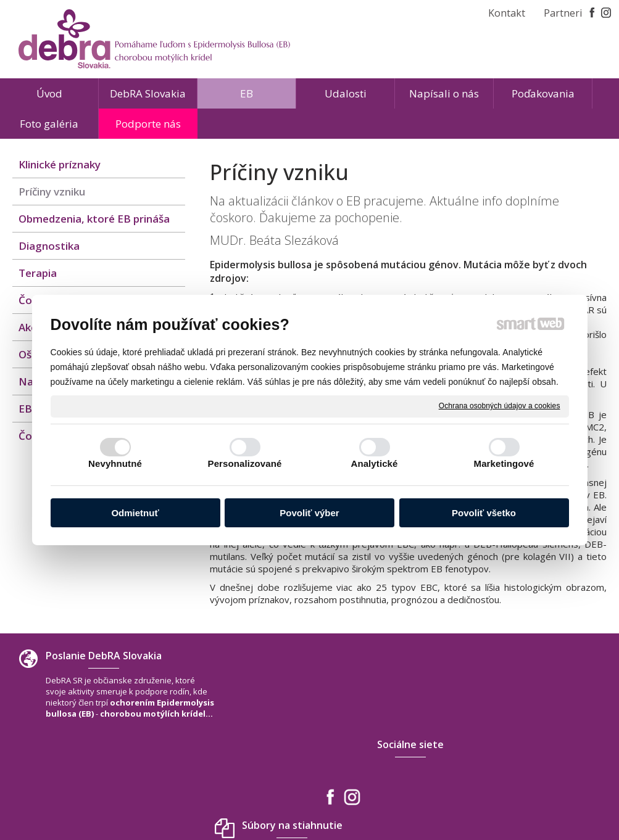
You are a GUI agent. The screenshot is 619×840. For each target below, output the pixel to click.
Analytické (374, 463)
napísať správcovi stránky (281, 796)
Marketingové (504, 463)
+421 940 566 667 (517, 736)
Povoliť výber (309, 513)
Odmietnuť (135, 513)
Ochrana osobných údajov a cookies (500, 406)
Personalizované (245, 463)
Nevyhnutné (115, 463)
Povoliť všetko (484, 513)
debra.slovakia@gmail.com (537, 749)
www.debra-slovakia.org (532, 761)
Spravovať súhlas (493, 796)
